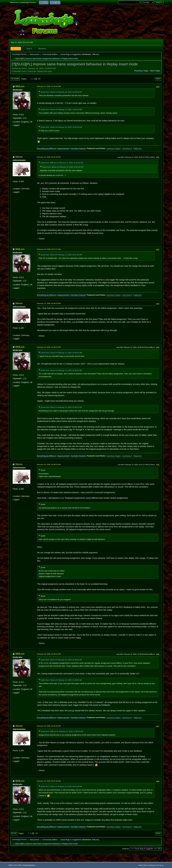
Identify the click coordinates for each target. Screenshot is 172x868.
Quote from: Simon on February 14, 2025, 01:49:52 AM (61, 660)
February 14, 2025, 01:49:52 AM (49, 464)
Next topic (155, 71)
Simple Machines (29, 865)
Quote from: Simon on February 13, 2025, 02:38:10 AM (61, 353)
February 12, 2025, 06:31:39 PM (49, 157)
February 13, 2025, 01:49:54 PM (49, 347)
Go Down (15, 79)
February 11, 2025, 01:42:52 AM (49, 86)
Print (158, 79)
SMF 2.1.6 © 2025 (15, 865)
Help (140, 865)
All (39, 79)
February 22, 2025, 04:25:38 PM (49, 726)
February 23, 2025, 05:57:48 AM (49, 781)
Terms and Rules (149, 865)
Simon (19, 157)
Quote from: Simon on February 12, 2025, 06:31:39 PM (61, 255)
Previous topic (141, 71)
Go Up (14, 833)
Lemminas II (127, 148)
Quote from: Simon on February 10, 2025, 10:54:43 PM (61, 92)
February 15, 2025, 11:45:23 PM (49, 654)
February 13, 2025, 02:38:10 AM (49, 303)
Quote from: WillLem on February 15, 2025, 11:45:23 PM (62, 732)
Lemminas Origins (113, 148)
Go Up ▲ (160, 865)
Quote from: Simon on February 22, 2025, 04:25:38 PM (61, 787)
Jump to (125, 849)
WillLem (95, 54)
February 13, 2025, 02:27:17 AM (49, 249)
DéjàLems (137, 148)
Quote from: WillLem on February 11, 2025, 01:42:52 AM (62, 163)
